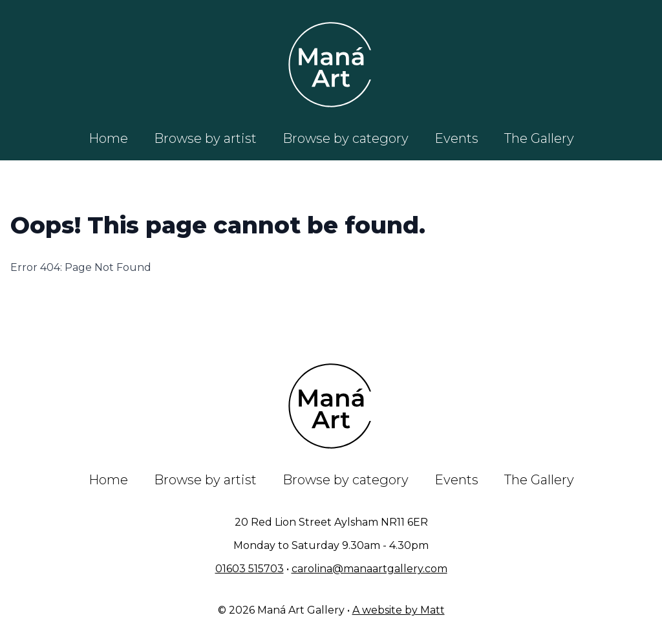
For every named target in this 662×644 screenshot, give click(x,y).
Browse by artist (205, 138)
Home (108, 138)
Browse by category (346, 138)
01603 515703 (250, 569)
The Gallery (539, 138)
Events (456, 138)
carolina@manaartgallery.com (369, 569)
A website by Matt (399, 610)
